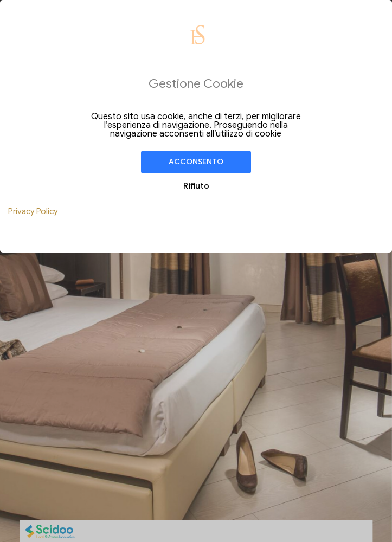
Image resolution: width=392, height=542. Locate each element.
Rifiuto (196, 186)
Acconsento (196, 162)
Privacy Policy (33, 211)
